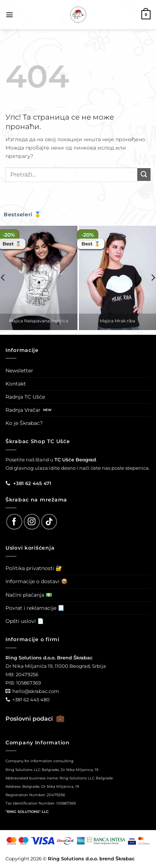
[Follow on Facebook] (14, 522)
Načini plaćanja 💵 (29, 595)
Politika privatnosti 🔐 (34, 568)
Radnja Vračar (23, 410)
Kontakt (16, 384)
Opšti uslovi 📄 (25, 621)
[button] (9, 15)
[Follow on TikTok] (49, 522)
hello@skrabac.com (36, 691)
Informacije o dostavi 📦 (37, 581)
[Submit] (144, 175)
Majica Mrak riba (117, 321)
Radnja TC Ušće (25, 397)
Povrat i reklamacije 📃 (35, 608)
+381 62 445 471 (32, 483)
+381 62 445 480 (31, 700)
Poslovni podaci (35, 719)
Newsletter (19, 371)
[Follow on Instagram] (32, 522)
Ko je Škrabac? (24, 423)
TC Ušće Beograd (75, 460)
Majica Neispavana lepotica (39, 321)
